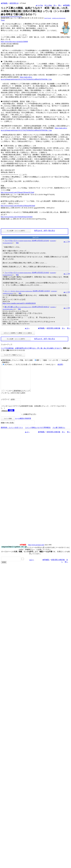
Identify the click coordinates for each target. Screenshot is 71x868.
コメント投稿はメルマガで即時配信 (38, 432)
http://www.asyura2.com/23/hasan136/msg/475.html (11, 16)
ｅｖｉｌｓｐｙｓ (18, 291)
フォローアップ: (7, 345)
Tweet (3, 20)
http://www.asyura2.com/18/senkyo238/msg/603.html (18, 206)
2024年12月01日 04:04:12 (41, 307)
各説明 (60, 364)
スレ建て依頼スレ (59, 432)
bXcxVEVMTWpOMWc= (8, 309)
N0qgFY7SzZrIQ (48, 18)
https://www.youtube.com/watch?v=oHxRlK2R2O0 (19, 303)
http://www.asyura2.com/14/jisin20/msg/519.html (17, 217)
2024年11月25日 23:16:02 (40, 273)
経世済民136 (14, 3)
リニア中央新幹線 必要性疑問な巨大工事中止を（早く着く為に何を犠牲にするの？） (32, 348)
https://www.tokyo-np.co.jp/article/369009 (14, 42)
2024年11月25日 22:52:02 (40, 241)
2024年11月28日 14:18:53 (41, 291)
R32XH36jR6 (53, 241)
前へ (60, 5)
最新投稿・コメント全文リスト (12, 432)
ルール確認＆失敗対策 (23, 423)
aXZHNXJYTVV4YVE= (8, 293)
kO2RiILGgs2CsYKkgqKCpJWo (59, 18)
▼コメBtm (48, 5)
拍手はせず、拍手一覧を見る (45, 231)
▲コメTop (39, 5)
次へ (55, 5)
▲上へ (27, 328)
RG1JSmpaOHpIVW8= (8, 243)
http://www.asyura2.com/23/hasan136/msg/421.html (17, 192)
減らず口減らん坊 (18, 307)
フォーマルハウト (18, 241)
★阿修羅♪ (4, 3)
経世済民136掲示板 (53, 328)
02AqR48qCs (53, 307)
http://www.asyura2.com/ (36, 550)
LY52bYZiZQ (54, 291)
